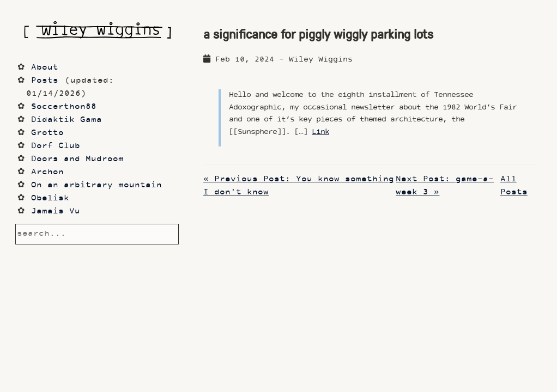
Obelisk (50, 198)
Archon (47, 172)
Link (320, 132)
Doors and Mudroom (77, 159)
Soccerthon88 (64, 107)
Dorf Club (56, 146)
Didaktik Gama (66, 120)
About (45, 68)
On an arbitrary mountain (96, 185)
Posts (45, 81)
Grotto (47, 133)
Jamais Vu (56, 212)
